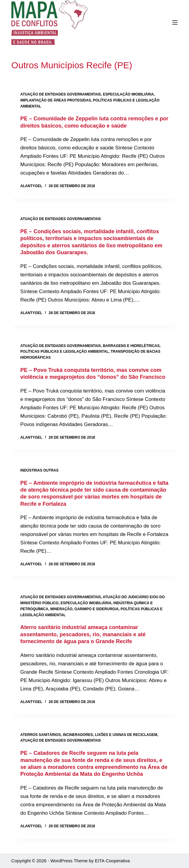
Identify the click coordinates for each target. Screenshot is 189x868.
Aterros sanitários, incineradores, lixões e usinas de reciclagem (89, 735)
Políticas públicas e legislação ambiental (65, 352)
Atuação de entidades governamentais (61, 94)
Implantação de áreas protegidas (56, 100)
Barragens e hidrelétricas (131, 346)
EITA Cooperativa (112, 861)
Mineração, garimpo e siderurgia (84, 609)
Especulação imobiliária (128, 94)
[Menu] (175, 22)
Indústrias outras (39, 470)
